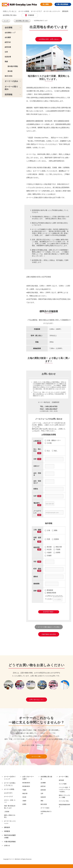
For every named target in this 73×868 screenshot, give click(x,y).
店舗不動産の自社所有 (49, 634)
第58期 (10, 71)
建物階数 (36, 584)
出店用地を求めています (38, 21)
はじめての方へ (9, 793)
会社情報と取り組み (10, 15)
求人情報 (46, 4)
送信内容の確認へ (49, 612)
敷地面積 (49, 590)
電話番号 (36, 503)
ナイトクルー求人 (64, 801)
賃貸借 (55, 539)
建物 (55, 530)
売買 (47, 539)
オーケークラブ (36, 11)
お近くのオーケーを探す (28, 778)
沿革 (6, 52)
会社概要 (8, 37)
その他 (48, 443)
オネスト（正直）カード (10, 801)
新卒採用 (61, 780)
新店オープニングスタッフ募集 (64, 796)
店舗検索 (31, 15)
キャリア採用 (63, 784)
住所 (35, 496)
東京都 (48, 547)
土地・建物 (37, 530)
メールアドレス (37, 512)
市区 (35, 561)
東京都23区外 (26, 786)
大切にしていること (10, 11)
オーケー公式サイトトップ (10, 778)
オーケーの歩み (11, 81)
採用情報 (9, 94)
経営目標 (8, 47)
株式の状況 (9, 76)
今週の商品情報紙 (63, 4)
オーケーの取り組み (11, 88)
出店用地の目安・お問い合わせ (49, 39)
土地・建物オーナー (53, 440)
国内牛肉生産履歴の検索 (10, 836)
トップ (6, 21)
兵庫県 (57, 553)
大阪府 (48, 553)
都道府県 (36, 547)
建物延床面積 (50, 593)
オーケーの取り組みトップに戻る (49, 627)
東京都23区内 (26, 783)
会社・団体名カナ (37, 482)
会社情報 (9, 27)
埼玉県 (48, 549)
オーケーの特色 (24, 11)
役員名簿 (8, 57)
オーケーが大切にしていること (10, 784)
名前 (35, 459)
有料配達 (7, 831)
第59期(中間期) (13, 66)
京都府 (48, 556)
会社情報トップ (10, 33)
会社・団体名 (37, 474)
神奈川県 (58, 547)
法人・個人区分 (37, 450)
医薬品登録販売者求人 (64, 806)
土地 (47, 530)
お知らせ (7, 845)
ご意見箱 (7, 811)
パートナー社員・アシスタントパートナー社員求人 (64, 789)
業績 (6, 61)
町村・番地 (37, 569)
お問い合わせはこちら (36, 699)
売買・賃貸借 (37, 538)
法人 (47, 451)
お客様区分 (37, 441)
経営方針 (8, 42)
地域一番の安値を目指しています (10, 807)
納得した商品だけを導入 (10, 816)
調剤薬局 (65, 11)
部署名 (36, 489)
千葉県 (57, 549)
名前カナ (36, 466)
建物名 (36, 576)
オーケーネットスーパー (52, 11)
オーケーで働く (37, 756)
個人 (55, 451)
